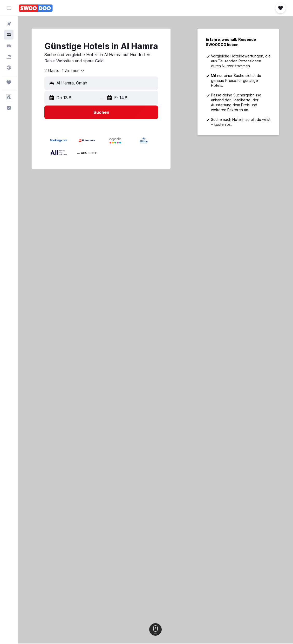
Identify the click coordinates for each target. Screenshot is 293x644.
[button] (9, 8)
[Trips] (9, 82)
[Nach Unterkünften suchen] (9, 35)
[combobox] (65, 71)
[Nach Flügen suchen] (9, 24)
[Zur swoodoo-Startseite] (36, 8)
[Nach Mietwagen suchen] (9, 46)
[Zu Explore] (9, 68)
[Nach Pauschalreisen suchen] (9, 57)
